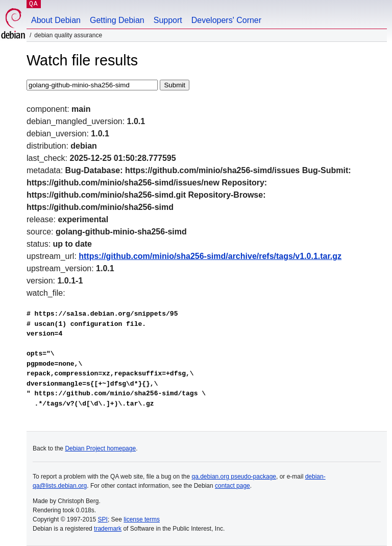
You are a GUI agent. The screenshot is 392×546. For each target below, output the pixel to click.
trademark (108, 529)
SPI (103, 519)
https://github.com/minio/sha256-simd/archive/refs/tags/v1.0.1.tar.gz (210, 256)
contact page (232, 486)
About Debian (56, 20)
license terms (142, 519)
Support (168, 20)
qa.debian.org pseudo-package (234, 477)
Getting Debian (117, 20)
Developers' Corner (226, 20)
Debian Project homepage (100, 448)
